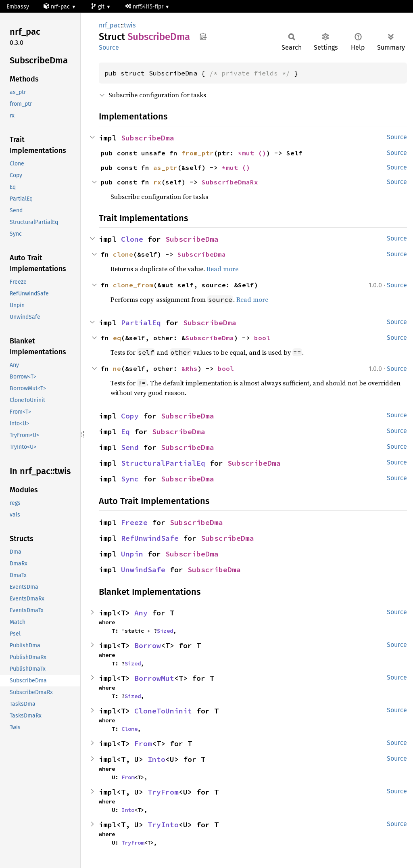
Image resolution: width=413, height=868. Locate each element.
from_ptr (198, 153)
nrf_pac (110, 25)
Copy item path (203, 36)
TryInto (163, 825)
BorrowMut (154, 678)
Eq (125, 432)
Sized (165, 631)
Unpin (132, 554)
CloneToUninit (163, 711)
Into (156, 759)
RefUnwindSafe (150, 538)
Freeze (134, 522)
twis (130, 25)
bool (262, 338)
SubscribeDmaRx (230, 182)
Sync (130, 479)
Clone (132, 239)
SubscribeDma (148, 138)
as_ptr (165, 167)
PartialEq (141, 323)
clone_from (133, 285)
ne (117, 368)
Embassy (18, 7)
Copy (130, 416)
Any (141, 613)
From (143, 744)
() (262, 153)
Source (109, 47)
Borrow (148, 645)
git (98, 7)
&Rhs (190, 368)
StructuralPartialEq (163, 463)
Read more (222, 269)
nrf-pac (57, 7)
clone (123, 254)
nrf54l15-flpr (145, 7)
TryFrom (163, 792)
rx (157, 182)
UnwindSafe (143, 570)
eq (117, 338)
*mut (248, 153)
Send (130, 447)
